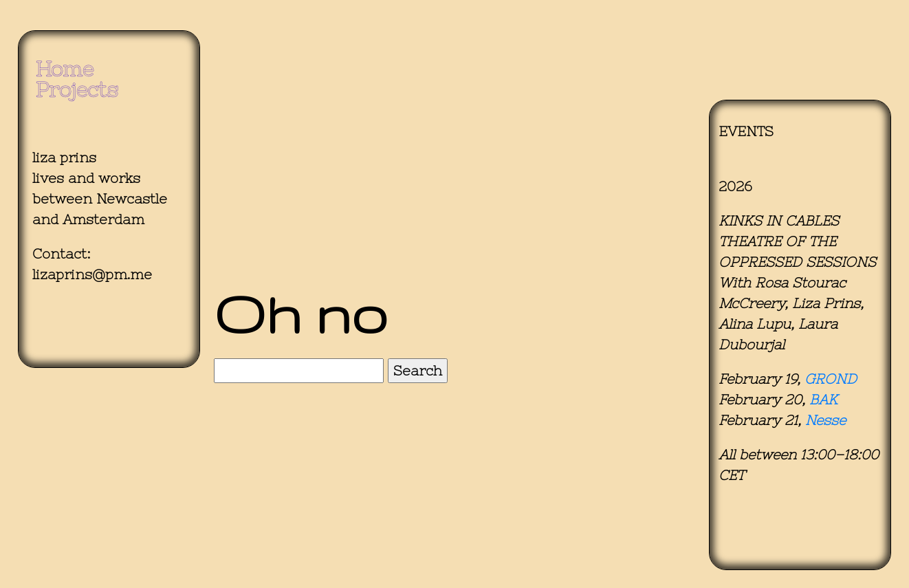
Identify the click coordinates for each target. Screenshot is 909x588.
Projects (77, 89)
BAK (823, 399)
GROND (831, 379)
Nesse (825, 420)
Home (65, 69)
